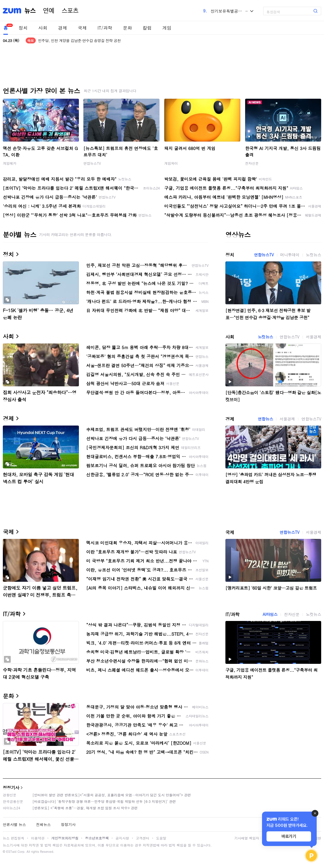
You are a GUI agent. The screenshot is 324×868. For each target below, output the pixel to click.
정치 (23, 28)
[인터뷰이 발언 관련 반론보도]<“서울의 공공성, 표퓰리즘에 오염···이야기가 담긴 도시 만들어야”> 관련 (112, 795)
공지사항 (122, 838)
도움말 (161, 838)
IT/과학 (105, 28)
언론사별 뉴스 (14, 824)
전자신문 (252, 163)
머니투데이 (290, 255)
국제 (82, 28)
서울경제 (314, 337)
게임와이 (171, 163)
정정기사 (11, 787)
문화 (127, 28)
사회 (43, 28)
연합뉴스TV (92, 163)
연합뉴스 (265, 419)
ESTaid (11, 852)
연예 (49, 11)
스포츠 (70, 11)
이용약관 (38, 838)
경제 (63, 28)
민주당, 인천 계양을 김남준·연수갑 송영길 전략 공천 (79, 40)
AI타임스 (270, 614)
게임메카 (10, 163)
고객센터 (143, 838)
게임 (167, 28)
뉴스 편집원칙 (14, 838)
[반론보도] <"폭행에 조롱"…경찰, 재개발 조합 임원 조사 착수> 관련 (85, 808)
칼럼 (147, 28)
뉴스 (30, 11)
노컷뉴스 (314, 255)
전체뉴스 (43, 824)
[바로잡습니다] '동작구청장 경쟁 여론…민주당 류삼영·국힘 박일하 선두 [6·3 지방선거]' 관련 (104, 801)
